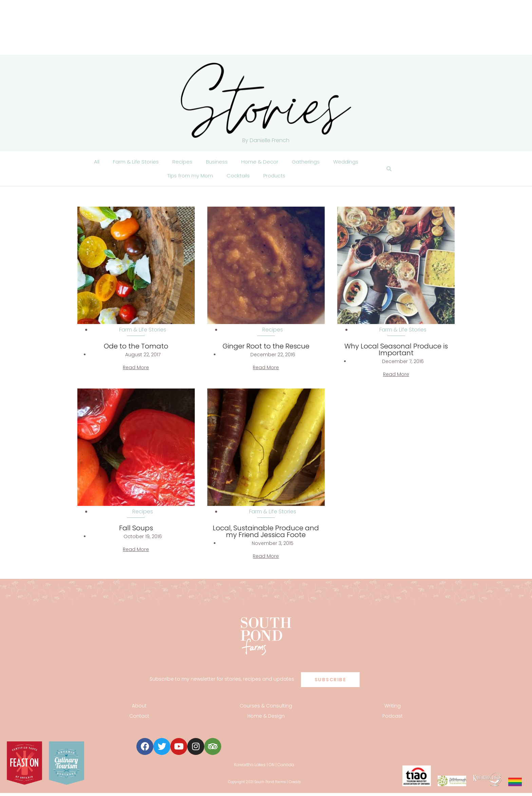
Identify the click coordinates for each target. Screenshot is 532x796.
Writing (393, 709)
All (93, 162)
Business (215, 162)
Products (276, 178)
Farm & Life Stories (133, 162)
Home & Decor (259, 162)
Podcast (393, 719)
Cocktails (239, 178)
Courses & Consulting (266, 709)
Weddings (349, 162)
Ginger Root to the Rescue (266, 349)
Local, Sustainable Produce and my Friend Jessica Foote (266, 535)
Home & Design (266, 719)
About (139, 709)
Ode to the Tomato (136, 349)
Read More (136, 371)
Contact (139, 719)
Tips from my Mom (189, 178)
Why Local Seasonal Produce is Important (396, 353)
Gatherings (307, 162)
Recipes (180, 162)
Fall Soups (136, 531)
